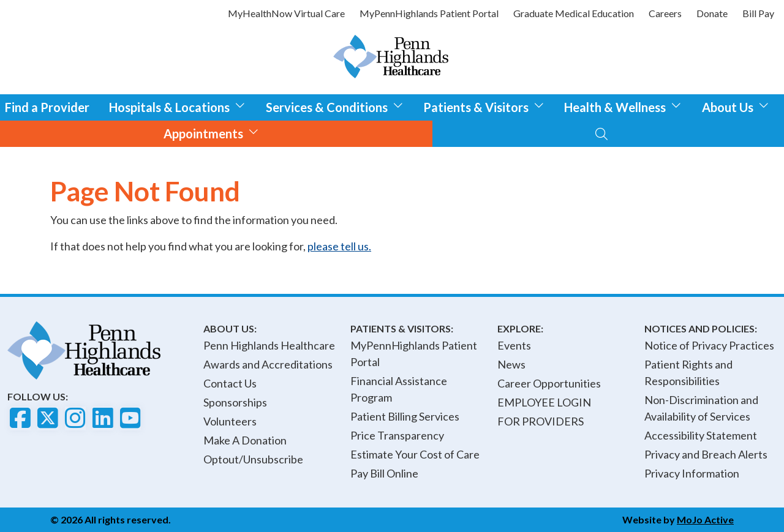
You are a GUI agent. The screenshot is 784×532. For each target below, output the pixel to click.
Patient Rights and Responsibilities (688, 373)
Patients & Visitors (484, 106)
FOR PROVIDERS (541, 421)
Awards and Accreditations (268, 364)
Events (514, 345)
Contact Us (230, 383)
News (511, 364)
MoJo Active (705, 519)
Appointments (211, 132)
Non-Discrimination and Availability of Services (701, 408)
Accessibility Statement (701, 435)
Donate (712, 13)
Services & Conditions (335, 106)
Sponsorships (235, 402)
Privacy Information (692, 473)
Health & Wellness (623, 106)
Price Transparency (397, 435)
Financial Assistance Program (399, 389)
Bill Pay (758, 13)
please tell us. (339, 246)
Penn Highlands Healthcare (269, 345)
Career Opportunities (549, 383)
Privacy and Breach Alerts (706, 454)
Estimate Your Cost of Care (415, 454)
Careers (665, 13)
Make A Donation (245, 440)
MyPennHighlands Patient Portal (429, 13)
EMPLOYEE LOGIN (544, 402)
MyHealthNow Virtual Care (286, 13)
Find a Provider (47, 107)
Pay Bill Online (384, 473)
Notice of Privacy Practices (709, 345)
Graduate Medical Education (574, 13)
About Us (736, 106)
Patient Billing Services (405, 416)
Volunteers (230, 421)
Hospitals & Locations (177, 106)
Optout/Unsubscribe (253, 459)
